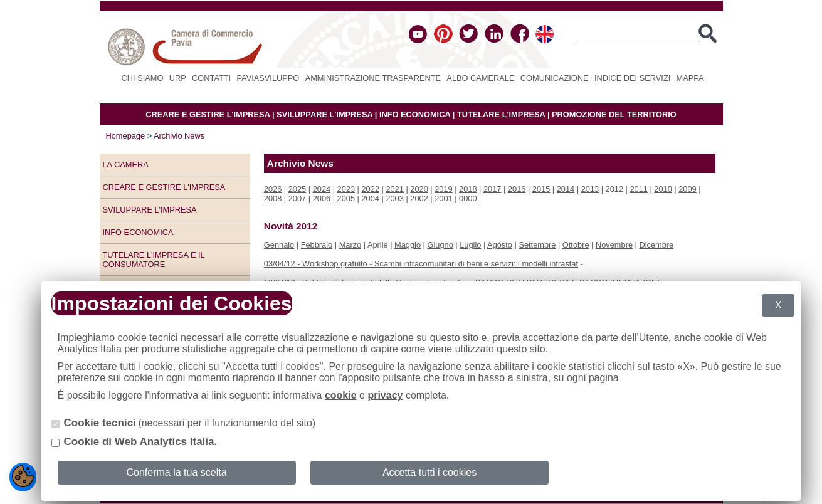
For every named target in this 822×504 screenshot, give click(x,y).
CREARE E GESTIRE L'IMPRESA (208, 114)
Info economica (138, 232)
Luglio (470, 245)
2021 (394, 189)
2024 (322, 189)
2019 (443, 189)
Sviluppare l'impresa (150, 210)
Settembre (537, 245)
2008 (273, 198)
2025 (297, 189)
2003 (394, 198)
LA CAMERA (126, 165)
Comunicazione (555, 78)
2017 (492, 189)
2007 (297, 198)
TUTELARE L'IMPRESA (501, 114)
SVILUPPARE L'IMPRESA (324, 114)
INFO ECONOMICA (415, 114)
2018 (468, 189)
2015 (541, 189)
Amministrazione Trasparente (373, 78)
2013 (590, 189)
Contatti (211, 78)
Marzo (350, 245)
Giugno (440, 245)
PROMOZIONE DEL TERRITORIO (614, 114)
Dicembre (656, 245)
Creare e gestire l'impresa (164, 187)
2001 (443, 198)
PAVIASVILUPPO (268, 78)
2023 (346, 189)
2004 (370, 198)
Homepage (126, 136)
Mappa (690, 78)
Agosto (500, 245)
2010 (663, 189)
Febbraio (317, 245)
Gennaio (279, 245)
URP (178, 78)
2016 (517, 189)
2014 (566, 189)
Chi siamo (143, 78)
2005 (346, 198)
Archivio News (179, 136)
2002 (419, 198)
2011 (638, 189)
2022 (370, 189)
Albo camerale (480, 78)
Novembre (614, 245)
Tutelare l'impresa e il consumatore (154, 260)
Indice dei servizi (632, 78)
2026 (273, 189)
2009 (687, 189)
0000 (468, 198)
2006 (322, 198)
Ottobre (576, 245)
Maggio (408, 245)
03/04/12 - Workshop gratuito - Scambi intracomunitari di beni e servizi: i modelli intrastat (421, 264)
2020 (419, 189)
